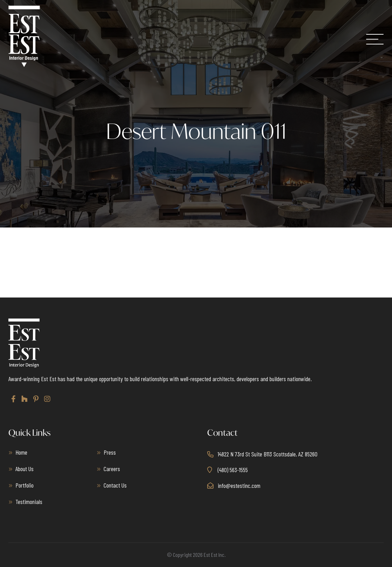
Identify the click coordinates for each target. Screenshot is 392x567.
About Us (24, 469)
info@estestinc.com (239, 485)
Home (21, 452)
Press (110, 452)
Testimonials (29, 502)
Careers (112, 469)
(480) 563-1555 (233, 470)
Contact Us (115, 485)
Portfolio (24, 485)
